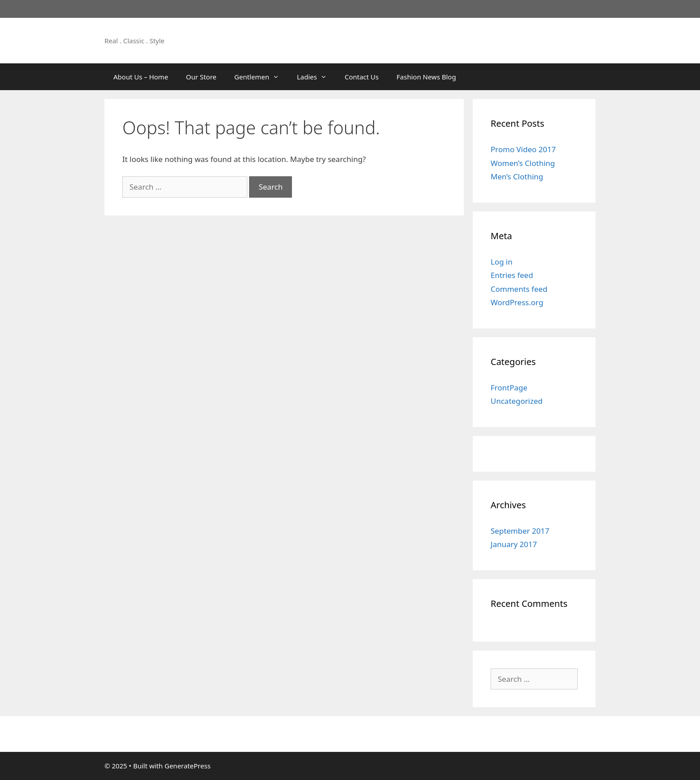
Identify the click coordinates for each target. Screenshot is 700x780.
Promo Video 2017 (523, 149)
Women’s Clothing (523, 163)
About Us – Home (141, 77)
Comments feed (519, 289)
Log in (502, 262)
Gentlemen (261, 77)
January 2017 (514, 544)
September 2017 (520, 531)
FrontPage (509, 388)
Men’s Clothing (517, 176)
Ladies (316, 77)
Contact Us (362, 77)
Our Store (201, 77)
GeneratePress (187, 766)
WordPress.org (517, 302)
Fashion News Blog (426, 77)
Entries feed (512, 275)
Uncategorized (517, 401)
